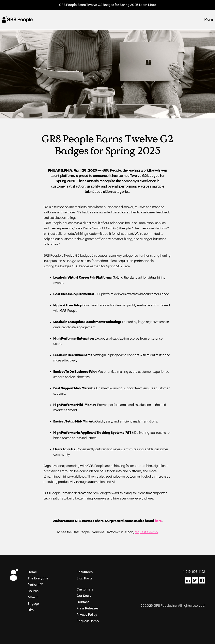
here (158, 521)
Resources (84, 572)
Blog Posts (84, 578)
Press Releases (87, 608)
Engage (33, 604)
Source (33, 591)
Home (32, 572)
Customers (85, 589)
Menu (209, 20)
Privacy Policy (87, 615)
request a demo (146, 532)
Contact (83, 602)
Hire (31, 610)
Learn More (148, 5)
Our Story (84, 596)
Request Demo (88, 621)
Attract (33, 597)
